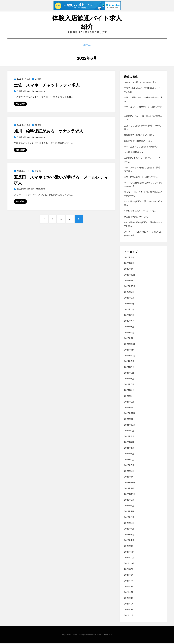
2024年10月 (130, 357)
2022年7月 (129, 513)
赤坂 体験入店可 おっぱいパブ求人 (141, 178)
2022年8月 (129, 507)
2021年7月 (129, 582)
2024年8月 (129, 369)
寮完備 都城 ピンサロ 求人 (136, 218)
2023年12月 (130, 415)
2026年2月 (129, 265)
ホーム (87, 46)
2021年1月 (129, 617)
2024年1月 (129, 409)
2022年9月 (129, 501)
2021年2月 (129, 611)
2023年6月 (129, 449)
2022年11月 (129, 490)
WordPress (108, 636)
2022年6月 (129, 519)
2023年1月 (129, 478)
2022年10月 (130, 496)
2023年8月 (129, 438)
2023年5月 (129, 455)
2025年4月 (129, 322)
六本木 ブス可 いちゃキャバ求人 (140, 84)
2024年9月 (129, 363)
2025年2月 (129, 334)
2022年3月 (129, 536)
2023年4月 (129, 461)
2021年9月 (129, 571)
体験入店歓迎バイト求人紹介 (87, 23)
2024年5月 (129, 386)
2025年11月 (129, 282)
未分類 (38, 80)
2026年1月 (129, 270)
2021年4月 (129, 599)
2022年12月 (130, 484)
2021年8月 (129, 576)
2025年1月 (129, 340)
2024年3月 (129, 397)
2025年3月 (129, 328)
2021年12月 (129, 553)
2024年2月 (129, 403)
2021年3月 (129, 605)
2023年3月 (129, 467)
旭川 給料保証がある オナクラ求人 (49, 133)
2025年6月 (129, 311)
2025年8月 (129, 299)
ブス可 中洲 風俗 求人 (134, 154)
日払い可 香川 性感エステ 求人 (138, 142)
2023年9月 (129, 432)
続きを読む (20, 105)
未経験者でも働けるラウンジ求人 (139, 136)
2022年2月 (129, 542)
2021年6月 (129, 588)
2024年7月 (129, 374)
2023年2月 (129, 472)
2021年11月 (129, 559)
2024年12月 (130, 345)
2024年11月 (129, 351)
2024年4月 (129, 392)
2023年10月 (130, 426)
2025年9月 (129, 293)
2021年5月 (129, 594)
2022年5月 (129, 524)
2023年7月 (129, 444)
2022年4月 (129, 530)
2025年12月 (130, 276)
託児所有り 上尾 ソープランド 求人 (140, 212)
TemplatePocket (86, 636)
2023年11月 (129, 420)
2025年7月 (129, 305)
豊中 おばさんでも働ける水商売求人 (141, 148)
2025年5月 (129, 317)
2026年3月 (129, 259)
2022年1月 (129, 547)
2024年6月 (129, 380)
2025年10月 (130, 288)
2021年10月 (129, 565)
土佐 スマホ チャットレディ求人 (47, 86)
